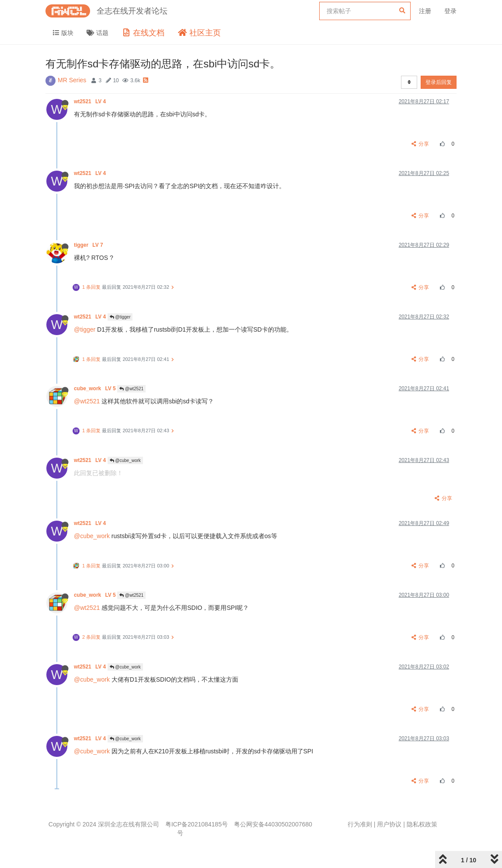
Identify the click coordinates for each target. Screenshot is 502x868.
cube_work (96, 388)
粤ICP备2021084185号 (197, 824)
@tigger (120, 317)
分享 (420, 144)
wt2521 (91, 101)
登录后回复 (439, 82)
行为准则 (360, 824)
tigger (89, 245)
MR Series (72, 80)
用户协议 (389, 824)
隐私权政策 (422, 824)
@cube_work (125, 460)
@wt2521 (131, 389)
